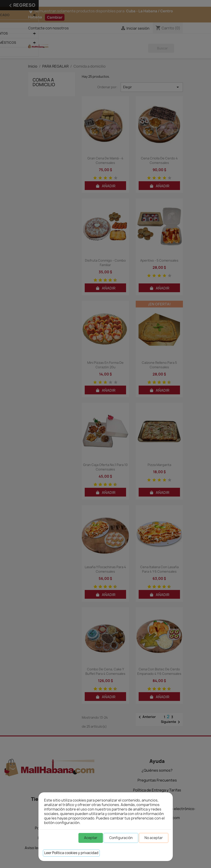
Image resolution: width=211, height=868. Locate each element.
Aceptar (91, 838)
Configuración (121, 838)
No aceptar (154, 838)
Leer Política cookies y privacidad (71, 853)
